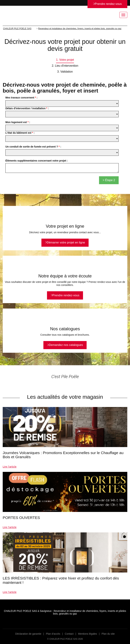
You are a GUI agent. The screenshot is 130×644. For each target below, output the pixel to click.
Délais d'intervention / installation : (27, 108)
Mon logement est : (18, 122)
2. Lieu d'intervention (65, 66)
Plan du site (108, 634)
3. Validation (65, 72)
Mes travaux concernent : (21, 98)
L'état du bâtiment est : (20, 133)
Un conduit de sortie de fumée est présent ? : (33, 147)
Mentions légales (88, 634)
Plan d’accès (53, 634)
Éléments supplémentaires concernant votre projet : (37, 161)
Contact (69, 634)
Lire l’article (10, 467)
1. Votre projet (65, 60)
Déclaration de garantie (28, 634)
